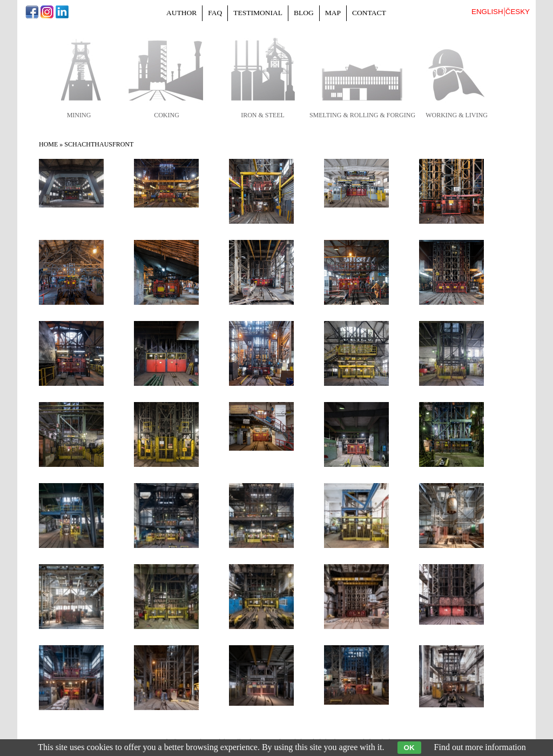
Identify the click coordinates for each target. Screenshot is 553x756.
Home (48, 144)
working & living (457, 115)
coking (167, 115)
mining (79, 115)
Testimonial (258, 13)
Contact (369, 13)
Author (181, 13)
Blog (304, 13)
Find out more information (480, 747)
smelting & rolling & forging (362, 115)
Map (333, 13)
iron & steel (263, 115)
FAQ (215, 13)
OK (409, 748)
